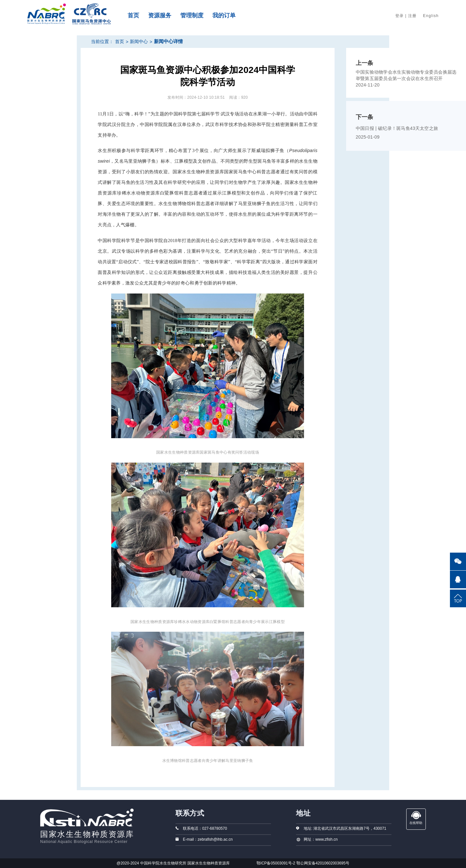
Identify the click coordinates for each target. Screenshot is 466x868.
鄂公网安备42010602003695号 (323, 863)
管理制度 (192, 15)
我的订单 (224, 15)
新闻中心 (139, 41)
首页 (133, 15)
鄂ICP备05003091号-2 (276, 863)
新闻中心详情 (168, 41)
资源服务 (160, 15)
